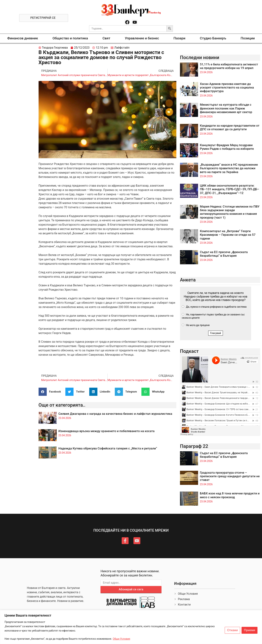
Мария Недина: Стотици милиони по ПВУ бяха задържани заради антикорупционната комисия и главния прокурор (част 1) (230, 212)
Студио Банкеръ (213, 38)
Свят (106, 38)
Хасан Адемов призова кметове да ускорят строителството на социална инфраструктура (227, 88)
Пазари (179, 38)
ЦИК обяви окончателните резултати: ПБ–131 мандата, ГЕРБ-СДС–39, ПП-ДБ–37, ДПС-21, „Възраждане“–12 (229, 189)
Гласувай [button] (216, 333)
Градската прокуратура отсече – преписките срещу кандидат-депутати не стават (230, 476)
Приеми (250, 630)
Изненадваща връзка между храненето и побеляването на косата (107, 431)
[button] (51, 392)
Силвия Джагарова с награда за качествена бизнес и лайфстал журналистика (115, 414)
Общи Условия (121, 639)
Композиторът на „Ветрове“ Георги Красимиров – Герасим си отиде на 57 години (228, 235)
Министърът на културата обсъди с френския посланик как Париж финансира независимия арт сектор (226, 108)
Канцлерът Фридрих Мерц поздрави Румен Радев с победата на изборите (227, 147)
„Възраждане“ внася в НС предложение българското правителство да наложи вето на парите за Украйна (229, 168)
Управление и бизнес (142, 38)
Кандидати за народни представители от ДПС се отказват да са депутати (230, 127)
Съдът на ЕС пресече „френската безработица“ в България (224, 254)
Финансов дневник (23, 38)
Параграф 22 (194, 446)
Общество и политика (70, 38)
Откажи (232, 630)
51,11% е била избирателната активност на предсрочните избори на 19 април (229, 66)
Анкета (188, 280)
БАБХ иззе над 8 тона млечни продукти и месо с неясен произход (230, 495)
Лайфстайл (122, 48)
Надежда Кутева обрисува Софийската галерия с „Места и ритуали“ (108, 448)
